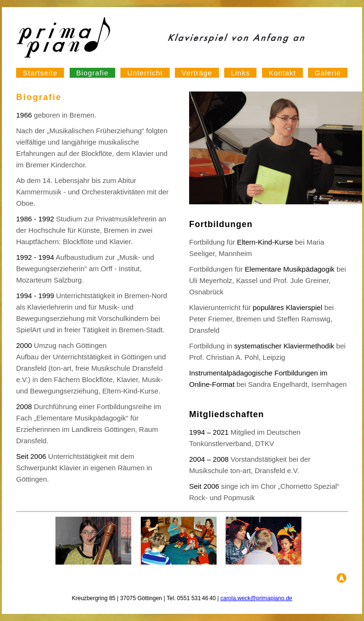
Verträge (197, 73)
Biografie (92, 73)
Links (240, 73)
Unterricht (145, 73)
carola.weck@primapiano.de (256, 598)
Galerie (328, 73)
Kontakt (282, 73)
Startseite (40, 73)
